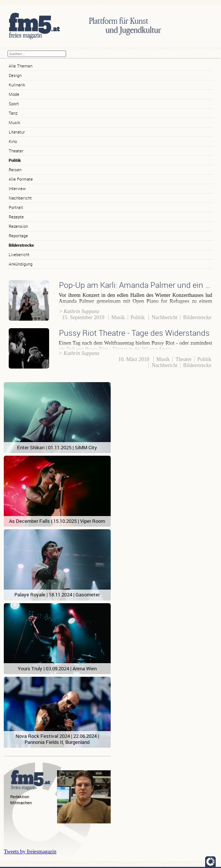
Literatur (17, 132)
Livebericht (19, 254)
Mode (14, 94)
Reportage (18, 236)
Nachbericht (20, 198)
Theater (16, 151)
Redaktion (20, 797)
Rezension (18, 226)
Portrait (16, 207)
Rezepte (16, 217)
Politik (15, 160)
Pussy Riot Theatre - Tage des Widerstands (134, 333)
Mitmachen (21, 803)
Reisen (15, 170)
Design (15, 75)
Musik (14, 122)
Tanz (13, 113)
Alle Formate (21, 179)
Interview (17, 188)
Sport (14, 104)
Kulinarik (17, 85)
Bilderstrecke (21, 245)
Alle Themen (21, 66)
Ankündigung (21, 264)
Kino (13, 141)
